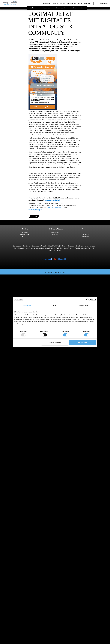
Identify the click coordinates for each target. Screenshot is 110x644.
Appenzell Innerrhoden (19, 430)
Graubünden (16, 445)
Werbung (11, 623)
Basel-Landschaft (17, 432)
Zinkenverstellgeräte (18, 552)
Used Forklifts (54, 246)
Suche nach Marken (14, 464)
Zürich (13, 522)
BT (12, 467)
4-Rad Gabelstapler (18, 295)
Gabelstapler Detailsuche (16, 499)
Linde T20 (18, 357)
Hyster (14, 469)
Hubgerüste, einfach (18, 559)
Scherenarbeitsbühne (19, 591)
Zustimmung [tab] (27, 305)
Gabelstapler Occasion (40, 246)
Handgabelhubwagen (19, 494)
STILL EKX (18, 394)
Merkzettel (88, 3)
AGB (85, 232)
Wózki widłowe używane (65, 248)
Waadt (14, 520)
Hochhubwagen (17, 361)
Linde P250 (19, 415)
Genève (14, 456)
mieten (62, 3)
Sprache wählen (9, 642)
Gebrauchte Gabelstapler (22, 246)
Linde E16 (18, 286)
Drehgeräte (15, 550)
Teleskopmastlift (17, 593)
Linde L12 (18, 372)
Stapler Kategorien (14, 501)
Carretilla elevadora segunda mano (43, 248)
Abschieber (15, 548)
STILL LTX (18, 413)
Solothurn (15, 516)
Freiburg (14, 439)
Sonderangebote (13, 503)
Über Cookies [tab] (83, 305)
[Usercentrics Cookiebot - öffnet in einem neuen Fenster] (88, 300)
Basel (13, 452)
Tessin (13, 518)
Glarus (14, 443)
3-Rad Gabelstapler (18, 280)
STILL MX (18, 383)
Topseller (25, 237)
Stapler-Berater (72, 3)
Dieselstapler (16, 484)
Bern (13, 437)
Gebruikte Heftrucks (67, 246)
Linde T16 (18, 349)
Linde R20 (18, 387)
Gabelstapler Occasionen (50, 3)
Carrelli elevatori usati (21, 248)
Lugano (14, 460)
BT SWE (18, 370)
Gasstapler (15, 488)
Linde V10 (18, 402)
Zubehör (14, 574)
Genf (13, 441)
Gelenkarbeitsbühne (18, 589)
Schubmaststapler (18, 376)
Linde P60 (18, 419)
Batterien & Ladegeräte (16, 568)
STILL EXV (18, 366)
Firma (10, 617)
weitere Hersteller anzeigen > (21, 479)
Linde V (18, 398)
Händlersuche (47, 8)
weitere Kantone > (18, 447)
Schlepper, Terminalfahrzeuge (22, 409)
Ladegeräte (15, 572)
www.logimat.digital (52, 200)
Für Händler (25, 232)
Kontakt (10, 619)
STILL (13, 475)
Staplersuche (34, 8)
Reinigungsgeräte (14, 576)
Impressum (85, 237)
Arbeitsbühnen (13, 587)
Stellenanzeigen (25, 234)
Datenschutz (85, 234)
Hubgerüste (12, 557)
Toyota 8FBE (19, 288)
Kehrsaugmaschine (18, 580)
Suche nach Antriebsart (16, 482)
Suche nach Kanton (14, 424)
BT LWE (18, 355)
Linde (13, 473)
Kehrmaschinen (17, 578)
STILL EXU (18, 351)
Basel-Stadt (15, 434)
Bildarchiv (55, 234)
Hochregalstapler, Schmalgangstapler (24, 407)
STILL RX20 (19, 282)
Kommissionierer (17, 391)
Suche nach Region (14, 449)
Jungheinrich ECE (21, 396)
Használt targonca (55, 250)
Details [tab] (55, 305)
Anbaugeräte (12, 546)
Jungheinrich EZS (21, 411)
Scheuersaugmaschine (19, 583)
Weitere (14, 555)
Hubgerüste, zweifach (19, 561)
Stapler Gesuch (13, 497)
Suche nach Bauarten (15, 278)
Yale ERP (18, 291)
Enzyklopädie (55, 232)
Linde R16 (18, 385)
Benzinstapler (16, 490)
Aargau (14, 426)
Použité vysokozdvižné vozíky (85, 248)
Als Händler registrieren (16, 637)
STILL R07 (18, 417)
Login (80, 3)
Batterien (14, 570)
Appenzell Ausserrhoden (20, 428)
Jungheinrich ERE (21, 353)
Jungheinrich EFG (21, 284)
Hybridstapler (16, 492)
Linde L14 (18, 364)
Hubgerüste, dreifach (19, 563)
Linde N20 (19, 400)
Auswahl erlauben (55, 343)
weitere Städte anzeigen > (20, 462)
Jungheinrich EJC (21, 368)
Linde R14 (18, 379)
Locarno (14, 458)
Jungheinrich (16, 471)
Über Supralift (104, 3)
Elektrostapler (16, 486)
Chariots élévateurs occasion (86, 246)
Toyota (14, 477)
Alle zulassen (82, 343)
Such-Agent (11, 600)
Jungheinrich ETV (21, 381)
